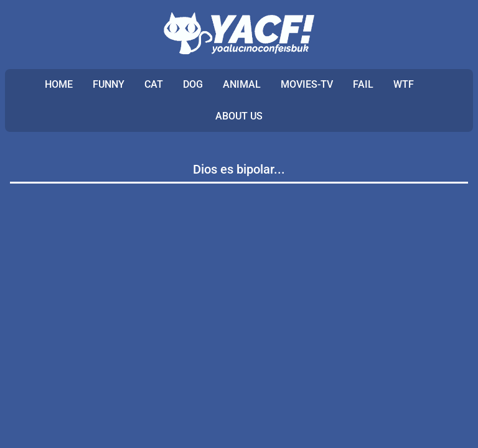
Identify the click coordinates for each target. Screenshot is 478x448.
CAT (154, 84)
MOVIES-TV (307, 84)
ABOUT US (239, 116)
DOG (193, 84)
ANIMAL (242, 84)
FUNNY (109, 84)
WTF (404, 84)
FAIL (363, 84)
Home (59, 84)
